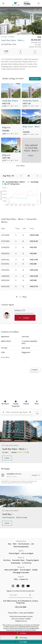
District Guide (22, 517)
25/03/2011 (5, 264)
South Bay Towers (10, 101)
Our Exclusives (24, 544)
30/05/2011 (5, 260)
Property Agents (32, 560)
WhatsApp (21, 638)
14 (38, 31)
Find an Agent (14, 553)
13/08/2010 (5, 276)
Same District (35, 79)
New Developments (21, 546)
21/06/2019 (5, 247)
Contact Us (24, 579)
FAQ (16, 579)
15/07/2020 (5, 241)
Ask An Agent (25, 570)
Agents (21, 551)
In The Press (27, 563)
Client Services (21, 541)
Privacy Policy (13, 613)
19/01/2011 (5, 270)
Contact (21, 633)
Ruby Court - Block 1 (31, 128)
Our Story (7, 560)
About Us (21, 558)
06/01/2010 (5, 286)
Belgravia (6, 127)
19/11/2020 (5, 235)
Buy (10, 544)
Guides (35, 570)
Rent (15, 544)
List (33, 544)
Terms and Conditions (27, 613)
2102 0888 (21, 642)
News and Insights (11, 570)
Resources (21, 567)
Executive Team (18, 560)
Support (21, 577)
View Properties (9, 517)
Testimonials (16, 563)
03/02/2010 (5, 280)
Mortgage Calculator (21, 572)
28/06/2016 (5, 253)
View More (5, 357)
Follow (7, 458)
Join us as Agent (27, 553)
